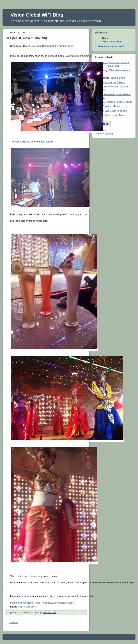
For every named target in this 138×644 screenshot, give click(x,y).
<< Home (13, 623)
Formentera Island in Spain (111, 78)
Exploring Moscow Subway (111, 82)
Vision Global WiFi (111, 42)
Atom (110, 134)
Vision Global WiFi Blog (37, 15)
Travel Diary (30, 607)
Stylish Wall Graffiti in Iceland (112, 111)
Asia (20, 607)
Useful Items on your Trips (111, 115)
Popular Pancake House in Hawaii (115, 102)
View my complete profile (111, 46)
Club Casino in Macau (109, 106)
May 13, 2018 (50, 613)
